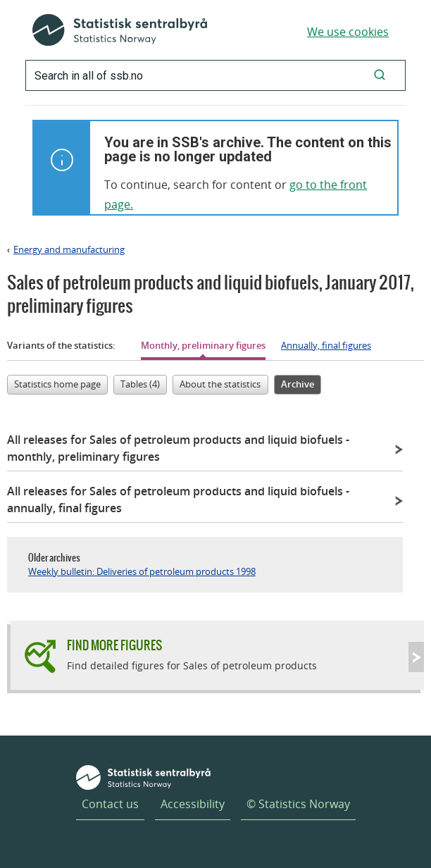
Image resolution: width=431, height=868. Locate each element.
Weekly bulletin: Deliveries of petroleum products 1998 (142, 571)
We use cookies (348, 32)
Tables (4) (140, 384)
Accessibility (193, 804)
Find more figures (114, 645)
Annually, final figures (326, 345)
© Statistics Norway (298, 804)
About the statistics (220, 384)
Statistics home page (57, 384)
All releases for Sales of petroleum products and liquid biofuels (178, 448)
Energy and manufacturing (69, 249)
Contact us (110, 804)
